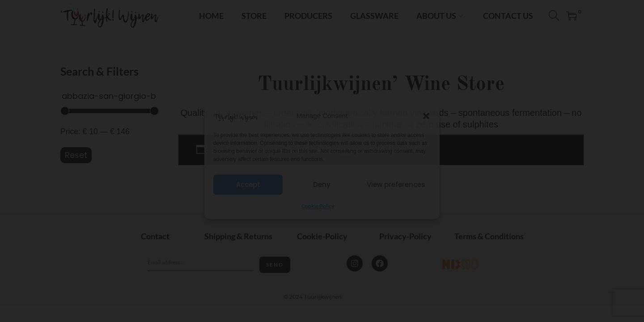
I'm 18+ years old (322, 179)
